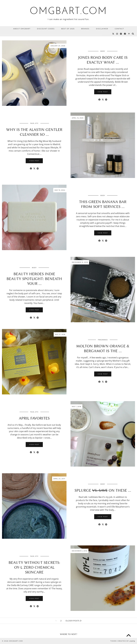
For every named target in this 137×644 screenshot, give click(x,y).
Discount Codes (46, 29)
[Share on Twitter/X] (103, 100)
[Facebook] (125, 34)
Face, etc (34, 123)
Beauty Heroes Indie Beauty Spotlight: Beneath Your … (34, 279)
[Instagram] (117, 34)
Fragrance (103, 340)
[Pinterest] (121, 34)
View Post (103, 92)
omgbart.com (68, 12)
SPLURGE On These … (103, 490)
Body (103, 51)
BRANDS (85, 29)
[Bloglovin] (129, 34)
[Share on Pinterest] (106, 100)
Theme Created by (123, 641)
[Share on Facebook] (99, 100)
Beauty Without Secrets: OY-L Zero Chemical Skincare (34, 567)
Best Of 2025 (68, 29)
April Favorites (34, 418)
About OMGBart (22, 29)
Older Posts (73, 621)
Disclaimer (102, 29)
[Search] (133, 34)
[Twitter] (113, 34)
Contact (119, 29)
